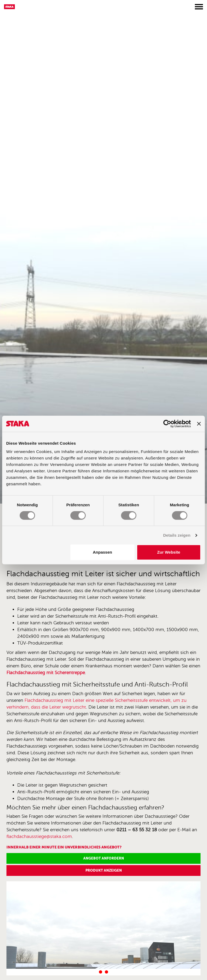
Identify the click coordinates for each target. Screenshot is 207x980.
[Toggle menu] (199, 7)
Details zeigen (177, 535)
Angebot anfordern (104, 858)
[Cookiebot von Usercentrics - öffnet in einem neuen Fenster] (167, 424)
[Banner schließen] (199, 424)
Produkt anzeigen (104, 870)
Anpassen (102, 552)
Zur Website (169, 552)
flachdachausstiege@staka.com (39, 836)
